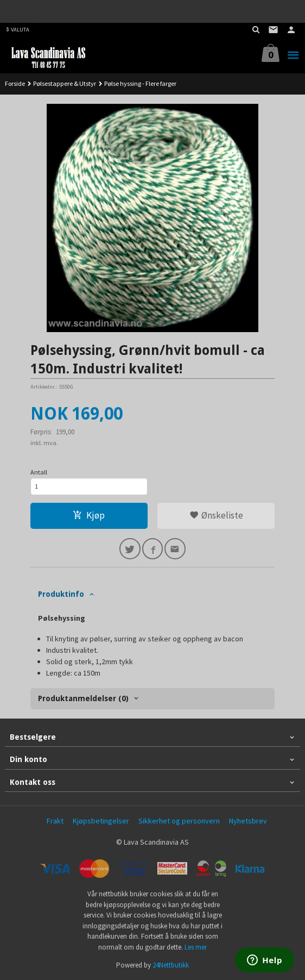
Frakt (55, 821)
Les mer (196, 947)
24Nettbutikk (171, 965)
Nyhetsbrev (248, 821)
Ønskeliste (216, 515)
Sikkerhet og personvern (179, 821)
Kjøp (89, 515)
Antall (39, 472)
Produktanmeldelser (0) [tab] (83, 698)
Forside (15, 83)
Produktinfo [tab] (61, 594)
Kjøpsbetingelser (101, 821)
